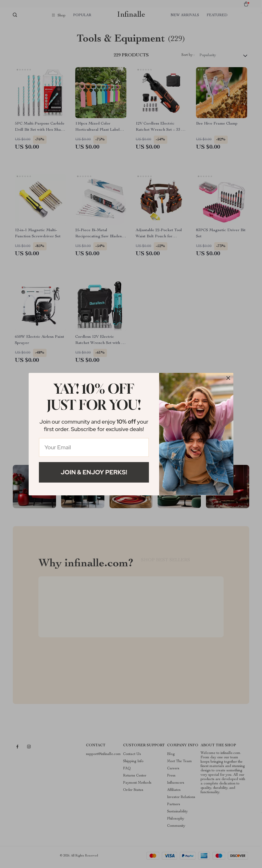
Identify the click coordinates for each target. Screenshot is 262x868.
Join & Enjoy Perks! (94, 472)
